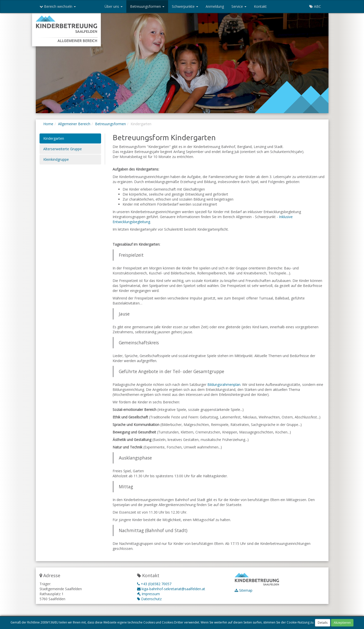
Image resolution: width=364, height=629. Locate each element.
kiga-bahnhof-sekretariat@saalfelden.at (171, 589)
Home (48, 124)
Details (323, 623)
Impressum (148, 594)
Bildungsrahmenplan (224, 384)
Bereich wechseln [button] (58, 6)
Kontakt (260, 6)
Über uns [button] (114, 6)
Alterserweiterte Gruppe (63, 149)
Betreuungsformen (110, 124)
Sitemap (244, 590)
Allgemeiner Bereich (74, 124)
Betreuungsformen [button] (147, 6)
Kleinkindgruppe (56, 159)
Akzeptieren (342, 623)
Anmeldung (215, 6)
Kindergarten (54, 138)
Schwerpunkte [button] (185, 6)
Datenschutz (149, 599)
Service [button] (239, 6)
